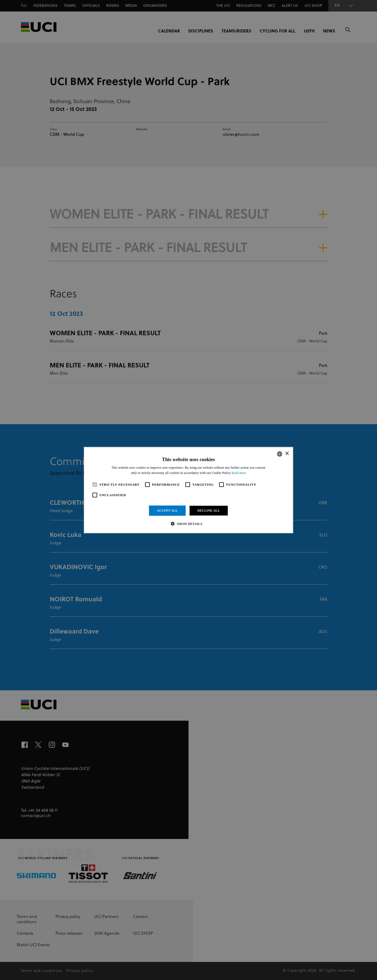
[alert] (188, 490)
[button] (188, 524)
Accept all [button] (167, 511)
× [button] (287, 454)
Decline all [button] (209, 511)
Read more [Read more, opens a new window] (239, 473)
